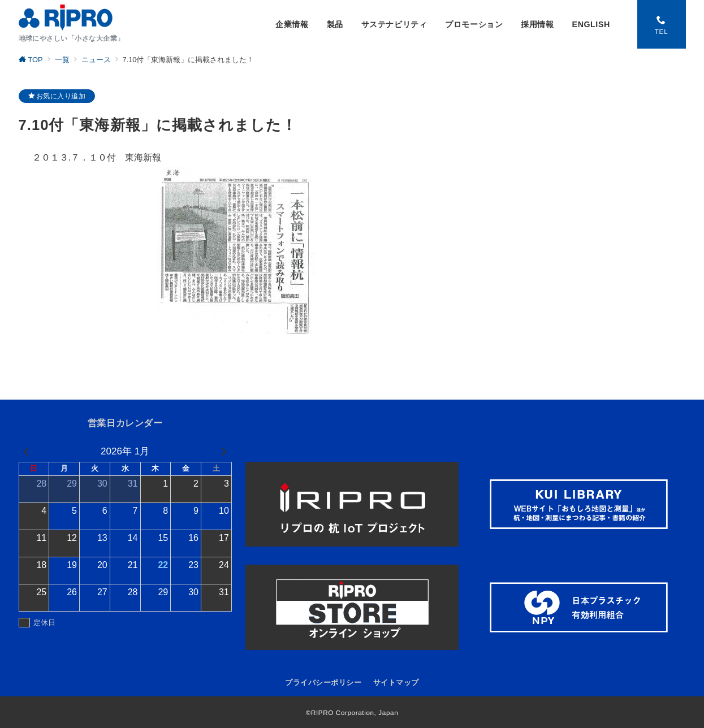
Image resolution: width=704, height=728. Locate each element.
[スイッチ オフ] (662, 24)
